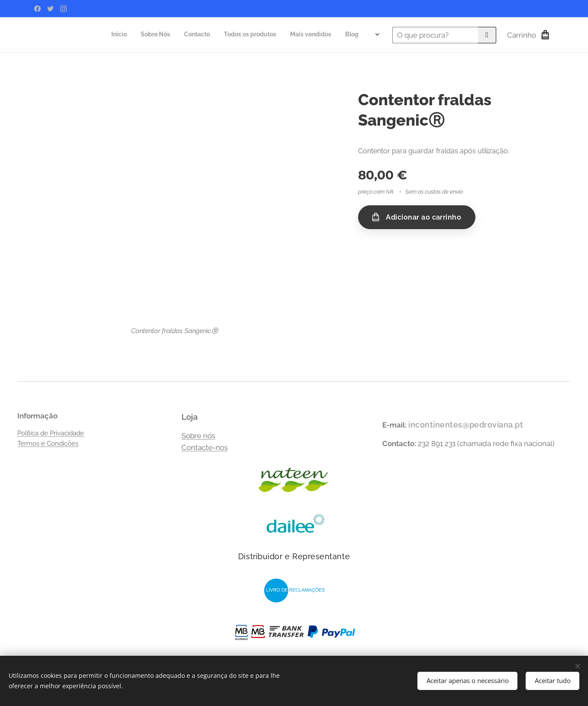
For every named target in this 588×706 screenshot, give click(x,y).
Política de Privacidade (51, 433)
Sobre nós (198, 436)
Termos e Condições (48, 444)
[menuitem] (268, 35)
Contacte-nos (205, 447)
